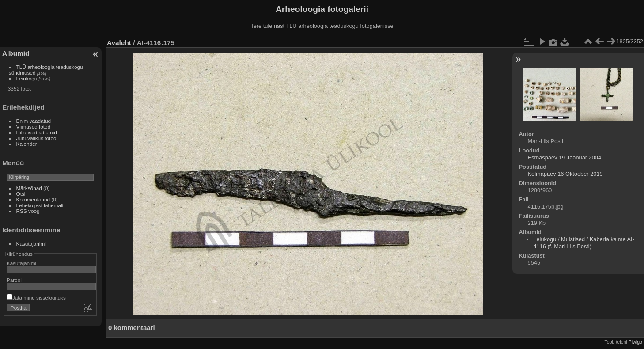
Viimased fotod (34, 127)
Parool (14, 280)
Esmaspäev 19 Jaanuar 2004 (564, 157)
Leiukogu (27, 78)
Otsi (21, 194)
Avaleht (119, 43)
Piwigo (635, 342)
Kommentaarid (33, 199)
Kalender (27, 144)
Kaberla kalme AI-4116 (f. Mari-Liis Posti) (583, 243)
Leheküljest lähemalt (40, 205)
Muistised (573, 239)
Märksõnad (29, 188)
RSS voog (28, 211)
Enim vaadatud (34, 121)
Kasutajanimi (31, 244)
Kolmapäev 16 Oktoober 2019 (565, 174)
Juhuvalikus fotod (36, 138)
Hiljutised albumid (37, 132)
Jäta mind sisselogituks (36, 298)
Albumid (16, 53)
